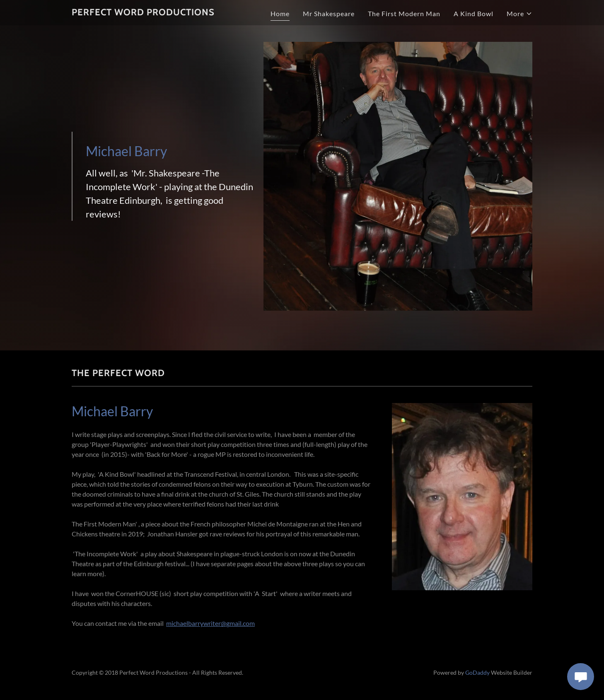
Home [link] (280, 13)
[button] (519, 14)
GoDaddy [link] (477, 672)
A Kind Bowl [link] (474, 13)
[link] (143, 13)
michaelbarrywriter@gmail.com (210, 623)
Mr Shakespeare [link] (329, 13)
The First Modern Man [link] (404, 13)
